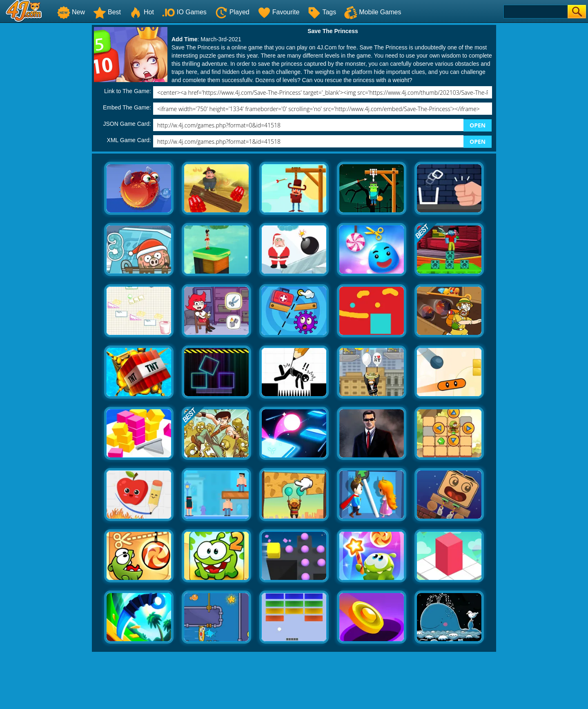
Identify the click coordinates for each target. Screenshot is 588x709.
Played (232, 12)
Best (107, 12)
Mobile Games (373, 12)
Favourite (279, 12)
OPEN (478, 125)
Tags (322, 12)
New (71, 12)
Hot (141, 12)
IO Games (184, 12)
